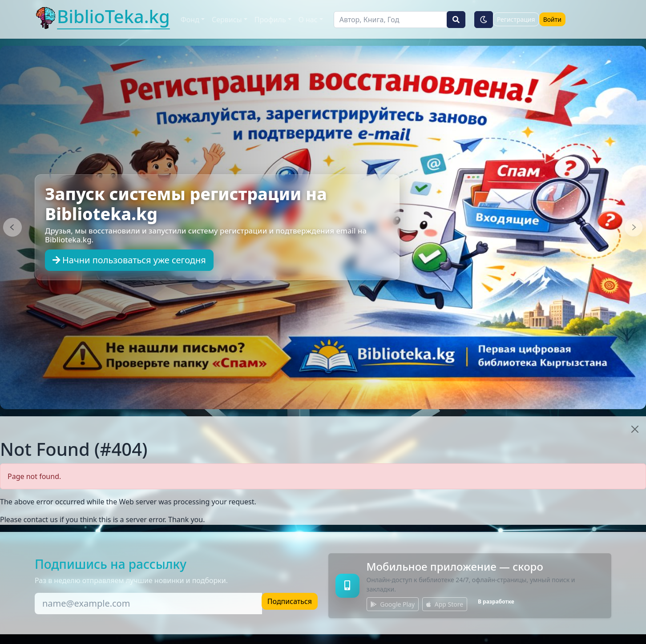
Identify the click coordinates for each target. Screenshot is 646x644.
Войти (552, 19)
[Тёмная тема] (484, 20)
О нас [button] (308, 20)
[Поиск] (390, 20)
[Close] (635, 429)
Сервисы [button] (227, 20)
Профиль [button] (270, 20)
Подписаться (290, 601)
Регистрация (516, 19)
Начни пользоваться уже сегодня (129, 260)
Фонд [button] (190, 20)
